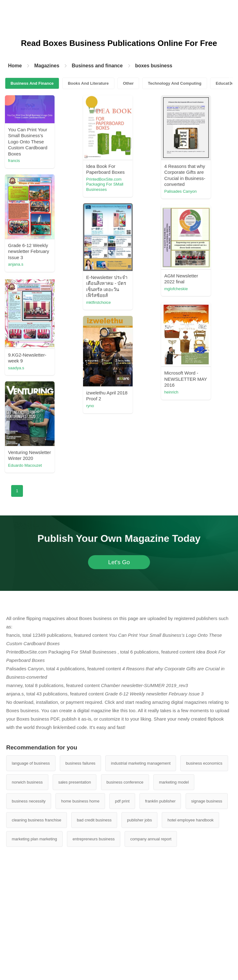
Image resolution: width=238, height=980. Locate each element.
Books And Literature (88, 83)
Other (128, 83)
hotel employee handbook (190, 820)
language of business (31, 763)
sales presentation (75, 782)
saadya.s (16, 368)
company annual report (151, 839)
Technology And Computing (175, 83)
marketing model (174, 782)
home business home (80, 801)
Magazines (47, 66)
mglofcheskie (176, 289)
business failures (80, 763)
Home (15, 66)
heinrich (171, 392)
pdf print (122, 801)
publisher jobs (139, 820)
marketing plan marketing (34, 839)
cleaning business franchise (37, 820)
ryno (90, 406)
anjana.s (16, 264)
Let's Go (119, 562)
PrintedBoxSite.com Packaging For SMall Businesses (105, 184)
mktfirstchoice (98, 302)
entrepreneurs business (94, 839)
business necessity (29, 801)
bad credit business (94, 820)
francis (14, 161)
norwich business (27, 782)
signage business (207, 801)
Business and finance (97, 66)
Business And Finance (32, 83)
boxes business (154, 66)
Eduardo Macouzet (25, 465)
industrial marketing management (141, 763)
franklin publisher (160, 801)
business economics (204, 763)
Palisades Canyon (181, 191)
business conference (125, 782)
